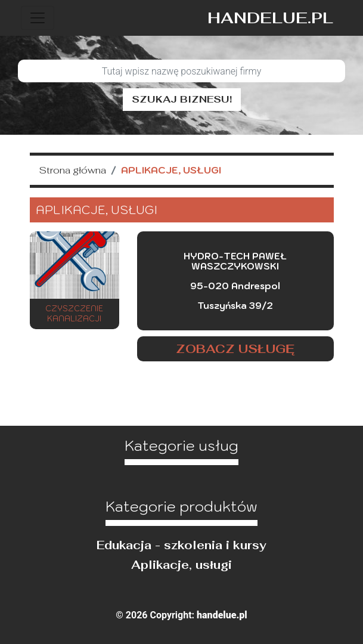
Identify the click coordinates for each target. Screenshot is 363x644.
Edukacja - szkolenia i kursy (182, 545)
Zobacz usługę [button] (235, 349)
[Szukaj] (181, 71)
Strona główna (73, 170)
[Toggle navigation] (38, 18)
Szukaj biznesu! (182, 99)
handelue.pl (270, 18)
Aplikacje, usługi (182, 565)
